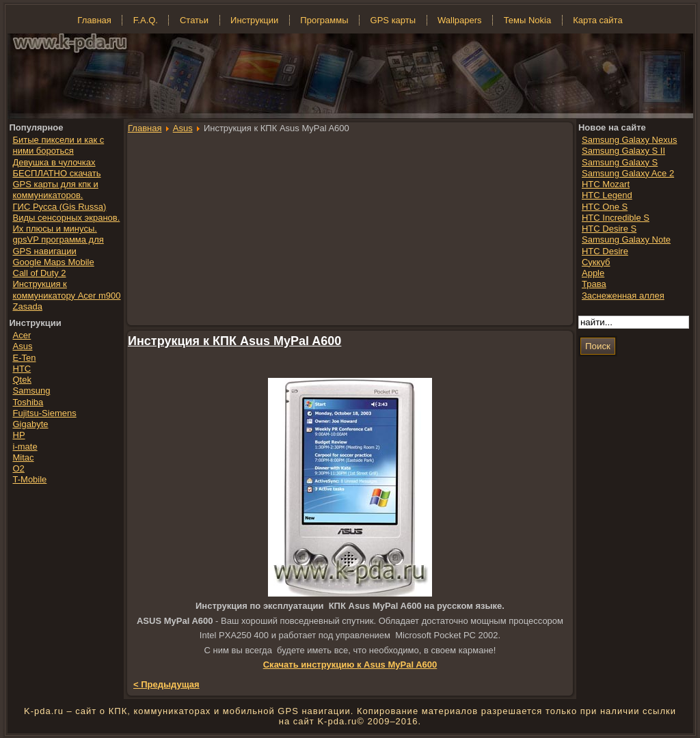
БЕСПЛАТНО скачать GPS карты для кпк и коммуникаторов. (57, 184)
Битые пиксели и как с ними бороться (59, 145)
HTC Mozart (606, 184)
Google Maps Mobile (54, 262)
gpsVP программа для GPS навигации (58, 245)
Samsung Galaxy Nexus (629, 140)
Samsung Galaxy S (620, 162)
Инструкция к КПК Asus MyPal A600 (234, 341)
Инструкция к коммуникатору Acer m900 (67, 289)
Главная (145, 128)
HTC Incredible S (616, 218)
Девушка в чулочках (54, 162)
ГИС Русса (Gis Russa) (60, 207)
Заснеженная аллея (623, 296)
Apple (593, 273)
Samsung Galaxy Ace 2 (628, 173)
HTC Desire (605, 251)
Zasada (28, 306)
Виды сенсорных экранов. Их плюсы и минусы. (67, 223)
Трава (594, 284)
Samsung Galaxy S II (623, 151)
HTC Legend (607, 195)
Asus (183, 128)
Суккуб (596, 262)
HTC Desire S (609, 229)
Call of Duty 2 (40, 273)
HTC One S (605, 207)
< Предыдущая (166, 684)
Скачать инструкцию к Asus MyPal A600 (350, 665)
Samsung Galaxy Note (626, 240)
